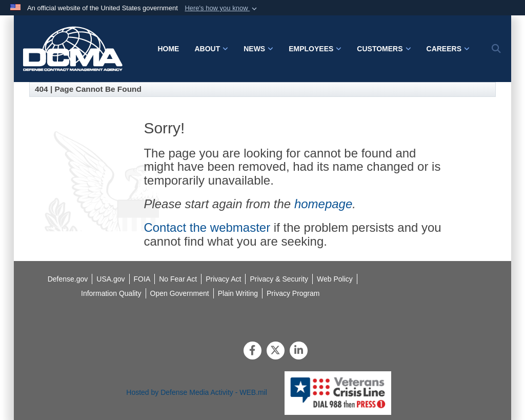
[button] (222, 8)
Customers (384, 49)
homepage (323, 204)
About (211, 49)
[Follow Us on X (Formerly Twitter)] (276, 351)
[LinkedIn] (299, 351)
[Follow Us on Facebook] (253, 351)
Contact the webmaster (207, 227)
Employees (315, 49)
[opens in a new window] (111, 293)
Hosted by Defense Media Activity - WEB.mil (197, 392)
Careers (448, 49)
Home (168, 49)
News (258, 49)
